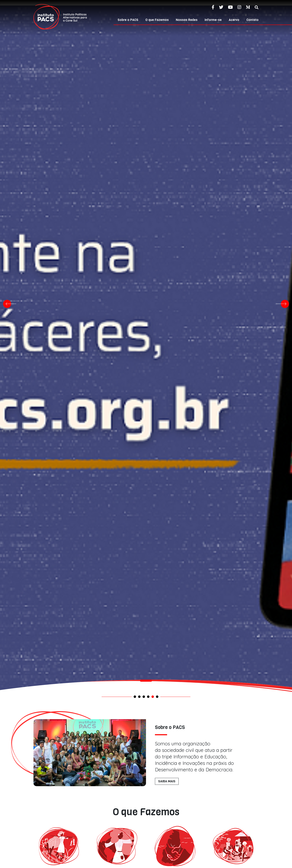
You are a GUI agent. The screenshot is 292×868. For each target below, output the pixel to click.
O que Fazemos (157, 20)
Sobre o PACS (128, 20)
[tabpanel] (146, 684)
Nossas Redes (187, 20)
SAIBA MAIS (167, 781)
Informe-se (213, 20)
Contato (252, 20)
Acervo (234, 20)
